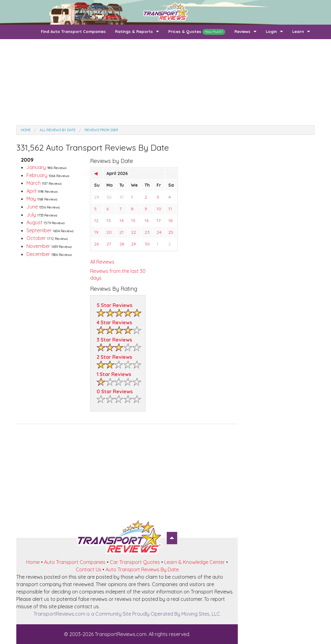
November (49, 246)
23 (147, 232)
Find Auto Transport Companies (73, 31)
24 (159, 232)
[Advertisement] (165, 82)
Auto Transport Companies (75, 562)
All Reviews (102, 262)
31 (122, 197)
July (42, 215)
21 (122, 232)
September (50, 230)
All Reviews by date (58, 130)
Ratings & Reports (134, 31)
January (46, 167)
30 (109, 197)
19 (96, 232)
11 (170, 209)
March (44, 183)
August (46, 222)
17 (159, 221)
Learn (298, 31)
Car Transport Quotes (135, 562)
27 (109, 244)
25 (171, 232)
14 (122, 221)
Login (271, 31)
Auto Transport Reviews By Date (142, 569)
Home (26, 130)
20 (109, 232)
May (42, 199)
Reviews (242, 31)
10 (159, 209)
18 (170, 221)
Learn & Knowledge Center (195, 562)
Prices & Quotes (197, 32)
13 (109, 221)
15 (133, 221)
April (42, 191)
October (47, 238)
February (48, 175)
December (49, 254)
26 (96, 244)
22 (134, 232)
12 (96, 221)
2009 (27, 160)
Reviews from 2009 (101, 130)
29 (97, 197)
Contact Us (88, 569)
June (43, 207)
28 (122, 244)
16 (147, 221)
